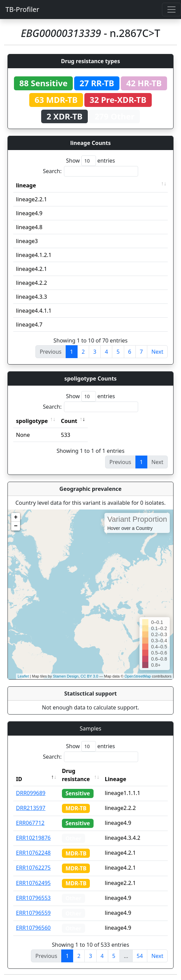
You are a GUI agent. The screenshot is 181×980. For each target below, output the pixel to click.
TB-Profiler (22, 9)
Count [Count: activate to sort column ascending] (69, 421)
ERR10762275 (33, 868)
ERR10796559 (33, 913)
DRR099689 (31, 793)
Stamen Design (65, 676)
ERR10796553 (33, 898)
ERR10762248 (33, 853)
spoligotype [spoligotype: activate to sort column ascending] (32, 421)
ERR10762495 (33, 883)
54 (140, 956)
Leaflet (23, 676)
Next (157, 352)
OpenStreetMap (138, 676)
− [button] (16, 526)
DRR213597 (31, 808)
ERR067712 (30, 823)
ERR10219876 (33, 838)
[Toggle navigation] (171, 10)
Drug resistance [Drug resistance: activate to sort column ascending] (76, 775)
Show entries (90, 161)
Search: (90, 171)
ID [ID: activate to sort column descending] (19, 779)
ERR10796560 (33, 928)
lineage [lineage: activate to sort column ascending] (26, 185)
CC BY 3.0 (89, 676)
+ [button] (16, 517)
